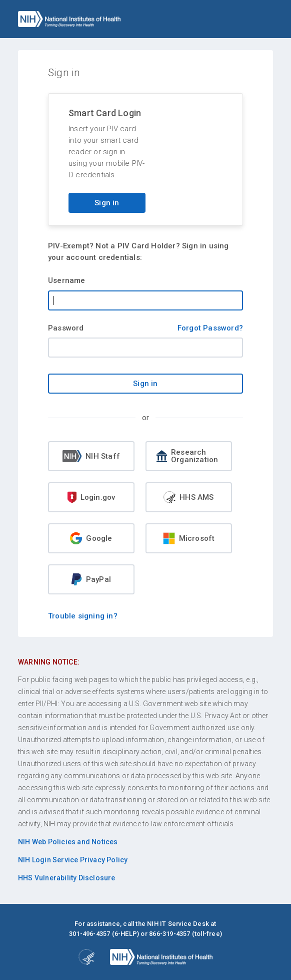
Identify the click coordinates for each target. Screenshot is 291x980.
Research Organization (187, 456)
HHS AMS (188, 497)
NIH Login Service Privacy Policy (73, 860)
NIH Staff (91, 456)
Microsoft (189, 538)
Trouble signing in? (83, 616)
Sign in (107, 203)
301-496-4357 (89, 934)
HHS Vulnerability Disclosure (67, 878)
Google (91, 538)
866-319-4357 (169, 934)
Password (66, 328)
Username (67, 280)
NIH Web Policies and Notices (68, 842)
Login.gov (91, 497)
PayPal (91, 579)
